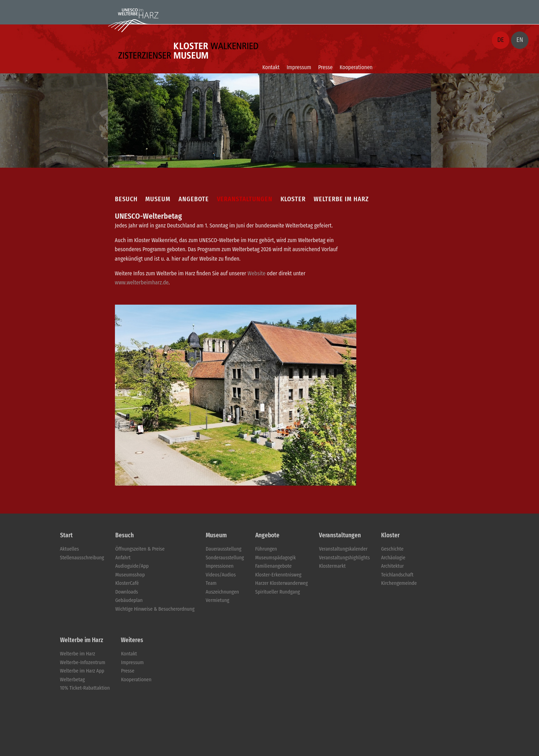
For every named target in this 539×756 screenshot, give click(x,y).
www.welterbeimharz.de (142, 282)
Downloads (127, 592)
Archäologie (393, 558)
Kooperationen (356, 67)
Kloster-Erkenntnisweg (278, 575)
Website (257, 273)
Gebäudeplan (129, 600)
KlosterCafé (127, 583)
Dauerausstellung (224, 549)
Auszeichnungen (222, 592)
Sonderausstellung (225, 558)
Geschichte (392, 549)
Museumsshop (130, 575)
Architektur (392, 566)
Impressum (299, 67)
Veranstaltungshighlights (344, 558)
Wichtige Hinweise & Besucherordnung (155, 609)
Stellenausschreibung (82, 558)
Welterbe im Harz (78, 654)
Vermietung (217, 600)
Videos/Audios (221, 575)
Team (211, 583)
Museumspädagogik (276, 558)
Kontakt (271, 67)
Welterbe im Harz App (82, 671)
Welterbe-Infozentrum (83, 663)
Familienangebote (274, 566)
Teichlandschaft (397, 575)
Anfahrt (123, 558)
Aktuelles (70, 549)
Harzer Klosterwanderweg (282, 583)
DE (501, 40)
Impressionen (220, 566)
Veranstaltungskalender (343, 549)
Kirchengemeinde (399, 583)
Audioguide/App (132, 566)
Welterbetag (72, 680)
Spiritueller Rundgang (278, 592)
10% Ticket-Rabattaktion (85, 688)
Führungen (266, 549)
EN (520, 40)
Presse (325, 67)
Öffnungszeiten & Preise (140, 549)
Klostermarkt (332, 566)
